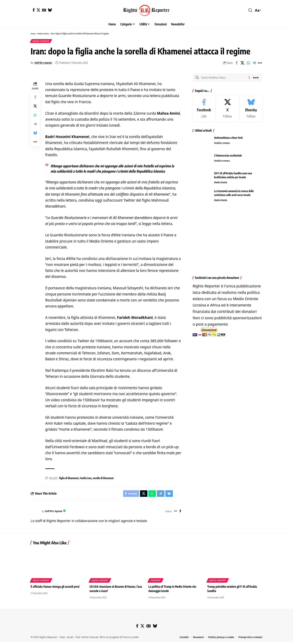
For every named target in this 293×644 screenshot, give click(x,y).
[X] (38, 10)
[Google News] (44, 10)
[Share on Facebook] (237, 64)
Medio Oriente (45, 33)
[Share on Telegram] (254, 64)
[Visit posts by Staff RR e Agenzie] (35, 513)
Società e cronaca (222, 145)
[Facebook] (34, 10)
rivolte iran (85, 479)
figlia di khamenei (69, 479)
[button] (250, 10)
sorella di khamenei (103, 479)
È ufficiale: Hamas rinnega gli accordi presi (56, 589)
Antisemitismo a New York (228, 140)
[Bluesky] (50, 10)
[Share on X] (242, 64)
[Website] (175, 513)
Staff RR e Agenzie (45, 64)
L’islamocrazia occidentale (228, 158)
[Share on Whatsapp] (248, 64)
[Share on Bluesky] (35, 134)
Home (33, 33)
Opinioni (155, 582)
